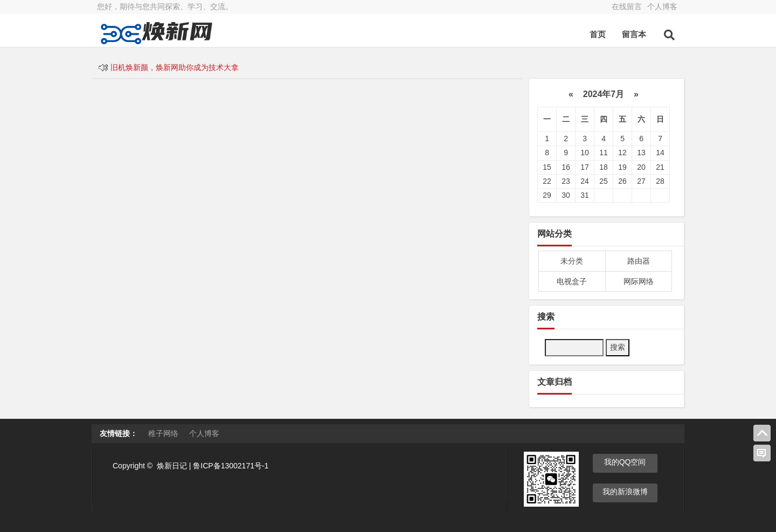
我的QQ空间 (625, 462)
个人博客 (662, 6)
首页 (598, 34)
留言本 (634, 34)
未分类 (572, 261)
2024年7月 (603, 94)
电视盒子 (572, 281)
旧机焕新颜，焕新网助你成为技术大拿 (175, 67)
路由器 (639, 261)
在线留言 (627, 6)
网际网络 (639, 281)
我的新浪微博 (625, 492)
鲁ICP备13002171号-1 (231, 466)
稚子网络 (163, 433)
